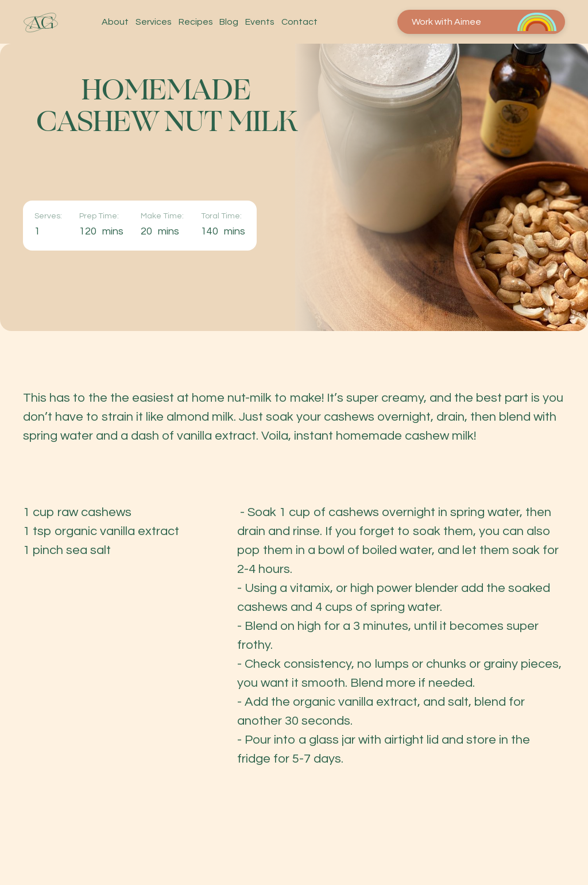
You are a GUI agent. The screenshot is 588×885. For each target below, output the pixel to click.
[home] (41, 22)
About (115, 22)
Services (154, 22)
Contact (299, 22)
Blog (229, 22)
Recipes (196, 22)
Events (260, 22)
